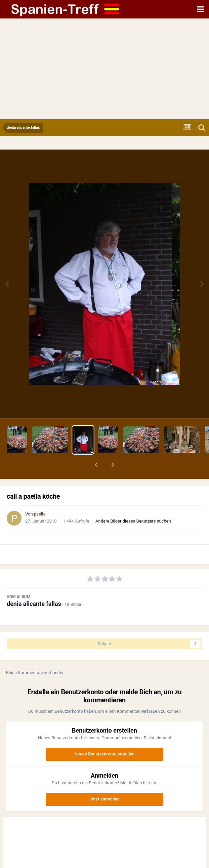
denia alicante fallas (34, 604)
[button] (96, 465)
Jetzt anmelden (104, 799)
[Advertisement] (104, 69)
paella (40, 514)
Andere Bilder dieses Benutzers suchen (133, 521)
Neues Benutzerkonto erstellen (105, 754)
